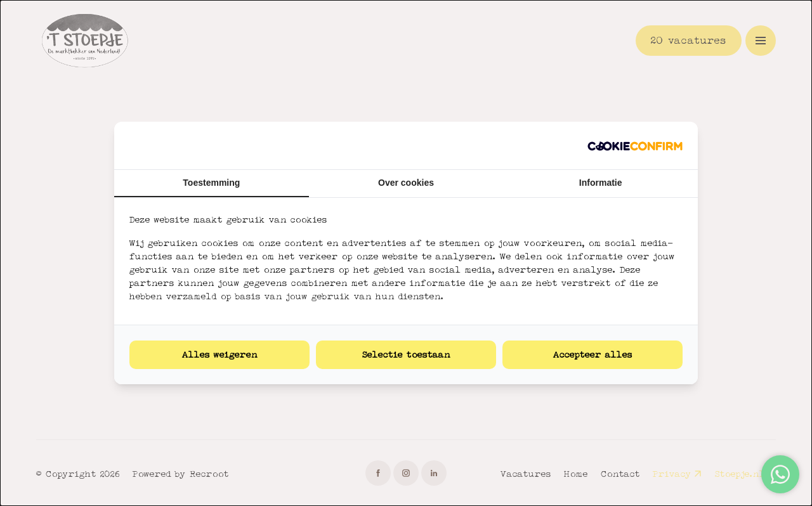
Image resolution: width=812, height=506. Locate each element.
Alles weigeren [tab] (220, 354)
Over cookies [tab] (406, 183)
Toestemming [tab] (211, 183)
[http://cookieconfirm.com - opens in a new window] (635, 146)
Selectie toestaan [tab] (406, 354)
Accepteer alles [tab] (593, 354)
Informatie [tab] (601, 183)
